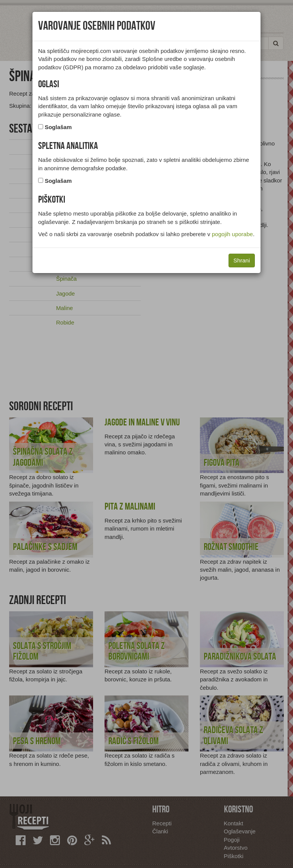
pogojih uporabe (232, 234)
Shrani (242, 260)
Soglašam (58, 127)
